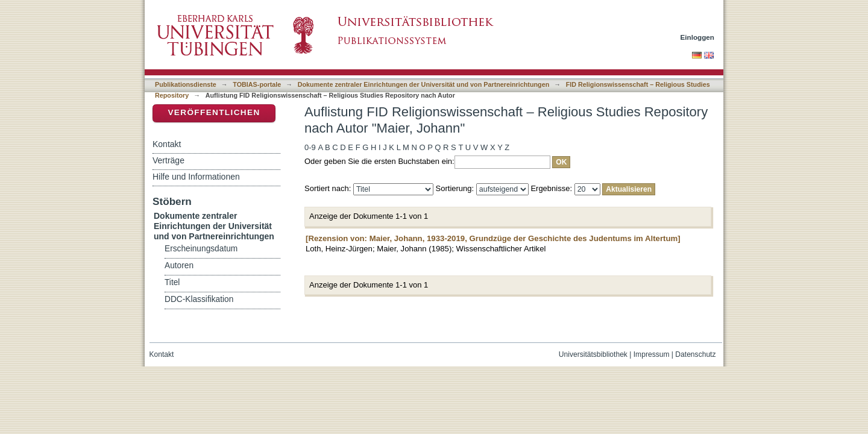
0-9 (310, 147)
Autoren (179, 266)
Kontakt (167, 144)
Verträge (168, 160)
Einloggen (698, 37)
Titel (172, 282)
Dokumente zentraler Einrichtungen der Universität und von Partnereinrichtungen (424, 84)
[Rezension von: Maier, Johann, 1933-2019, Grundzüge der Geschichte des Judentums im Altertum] (493, 238)
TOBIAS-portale (257, 84)
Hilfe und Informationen (196, 177)
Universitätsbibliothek (593, 354)
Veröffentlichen (214, 112)
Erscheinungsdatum (201, 249)
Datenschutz (695, 354)
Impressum (652, 354)
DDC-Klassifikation (199, 299)
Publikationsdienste (186, 84)
